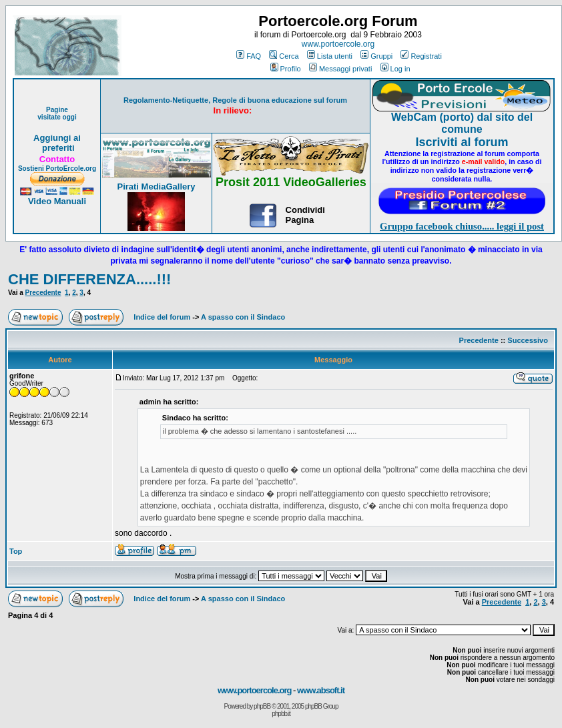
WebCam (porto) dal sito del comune (462, 123)
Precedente (43, 293)
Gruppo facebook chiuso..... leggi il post (462, 226)
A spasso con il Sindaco (243, 317)
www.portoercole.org (338, 44)
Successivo (528, 340)
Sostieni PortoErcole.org (57, 168)
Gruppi (376, 56)
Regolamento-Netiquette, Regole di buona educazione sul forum (235, 100)
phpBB (262, 706)
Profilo (286, 69)
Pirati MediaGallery (156, 187)
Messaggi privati (340, 69)
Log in (395, 69)
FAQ (249, 56)
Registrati (421, 56)
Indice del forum (162, 317)
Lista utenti (330, 56)
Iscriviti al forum (462, 142)
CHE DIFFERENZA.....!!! (89, 279)
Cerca (284, 56)
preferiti (57, 148)
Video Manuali (57, 201)
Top (16, 551)
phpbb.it (281, 714)
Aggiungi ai (57, 138)
